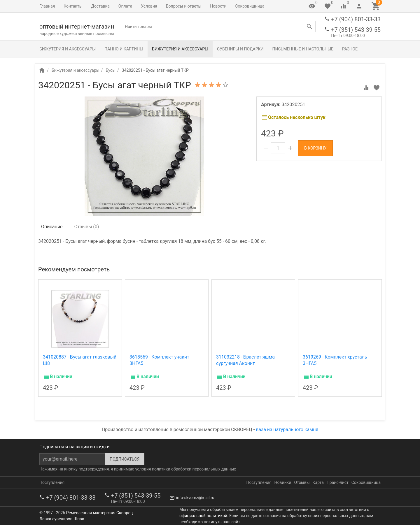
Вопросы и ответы (184, 6)
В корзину (315, 148)
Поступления (52, 482)
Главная (47, 6)
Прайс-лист (338, 482)
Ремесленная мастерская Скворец (99, 513)
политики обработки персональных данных (194, 469)
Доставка (100, 6)
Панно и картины (124, 49)
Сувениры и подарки (240, 49)
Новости (218, 6)
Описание (52, 227)
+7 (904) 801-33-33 (356, 19)
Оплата (125, 6)
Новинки (283, 482)
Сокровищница (250, 6)
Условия (149, 6)
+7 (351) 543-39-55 (356, 30)
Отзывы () (87, 227)
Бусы (111, 70)
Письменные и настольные (303, 49)
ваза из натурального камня (287, 430)
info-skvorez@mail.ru (195, 498)
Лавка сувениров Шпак (62, 519)
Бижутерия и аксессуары (68, 49)
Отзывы (302, 482)
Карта (318, 482)
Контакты (73, 6)
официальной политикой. (204, 516)
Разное (350, 49)
